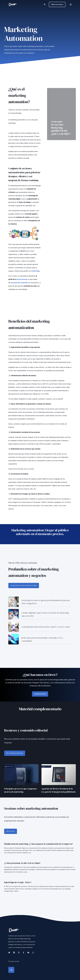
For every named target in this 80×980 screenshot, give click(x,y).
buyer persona (22, 279)
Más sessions (11, 831)
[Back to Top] (11, 970)
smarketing (35, 271)
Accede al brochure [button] (40, 694)
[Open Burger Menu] (71, 4)
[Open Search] (45, 4)
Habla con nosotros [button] (57, 4)
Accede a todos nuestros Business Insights (24, 585)
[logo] (14, 930)
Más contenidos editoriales (15, 753)
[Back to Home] (12, 4)
